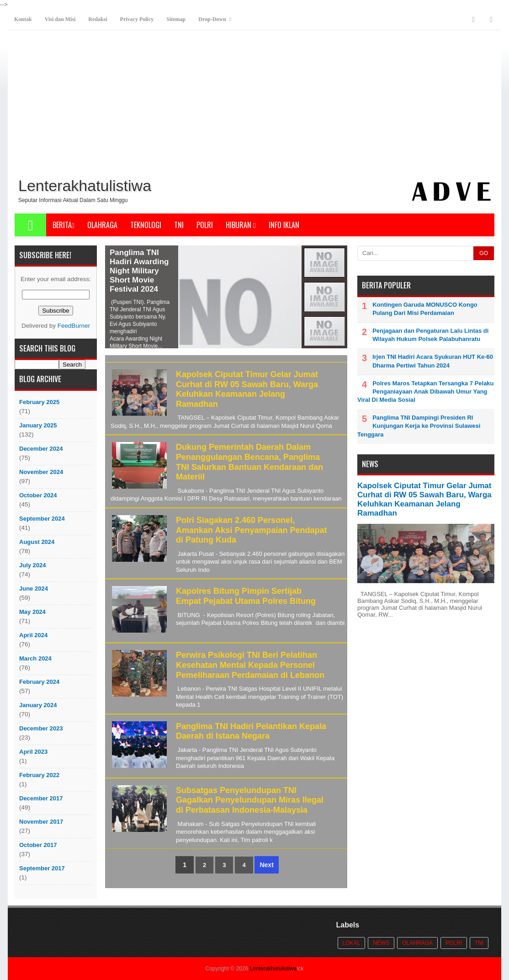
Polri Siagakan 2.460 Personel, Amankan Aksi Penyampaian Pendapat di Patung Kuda (251, 530)
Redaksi (98, 19)
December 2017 (41, 798)
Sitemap (176, 19)
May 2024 (32, 612)
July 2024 (33, 565)
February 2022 (39, 775)
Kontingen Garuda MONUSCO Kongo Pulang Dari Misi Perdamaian (425, 309)
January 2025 (38, 425)
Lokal (352, 943)
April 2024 (33, 635)
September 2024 (42, 519)
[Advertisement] (254, 106)
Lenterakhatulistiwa (273, 969)
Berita (64, 225)
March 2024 (35, 658)
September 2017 (42, 868)
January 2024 (38, 705)
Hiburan (241, 225)
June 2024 (34, 589)
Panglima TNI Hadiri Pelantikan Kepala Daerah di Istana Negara (251, 731)
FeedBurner (74, 326)
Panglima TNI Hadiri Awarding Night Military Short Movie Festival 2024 (139, 271)
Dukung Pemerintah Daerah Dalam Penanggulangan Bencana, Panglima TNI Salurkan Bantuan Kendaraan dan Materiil (249, 462)
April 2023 (33, 752)
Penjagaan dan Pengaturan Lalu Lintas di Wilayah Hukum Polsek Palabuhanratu (430, 335)
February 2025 (39, 402)
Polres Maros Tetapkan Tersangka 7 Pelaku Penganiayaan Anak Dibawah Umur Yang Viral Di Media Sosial (426, 391)
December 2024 (41, 449)
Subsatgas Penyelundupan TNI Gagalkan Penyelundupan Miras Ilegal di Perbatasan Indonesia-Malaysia (250, 800)
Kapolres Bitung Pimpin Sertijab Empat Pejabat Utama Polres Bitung (246, 596)
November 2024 (41, 472)
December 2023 (41, 728)
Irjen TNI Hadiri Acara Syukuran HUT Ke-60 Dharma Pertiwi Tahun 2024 (433, 361)
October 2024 (38, 495)
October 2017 (38, 845)
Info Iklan (284, 225)
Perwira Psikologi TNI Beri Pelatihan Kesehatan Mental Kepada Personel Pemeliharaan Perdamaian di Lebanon (250, 665)
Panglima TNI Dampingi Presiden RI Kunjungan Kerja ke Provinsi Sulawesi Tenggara (419, 426)
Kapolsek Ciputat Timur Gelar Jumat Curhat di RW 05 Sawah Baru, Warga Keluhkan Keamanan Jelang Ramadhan (247, 389)
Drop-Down (212, 19)
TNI (179, 225)
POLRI (205, 225)
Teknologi (146, 225)
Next (266, 865)
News (381, 943)
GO (484, 253)
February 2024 (39, 682)
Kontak (23, 19)
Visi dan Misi (60, 19)
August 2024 (37, 542)
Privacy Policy (137, 19)
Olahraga (102, 225)
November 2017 (41, 822)
